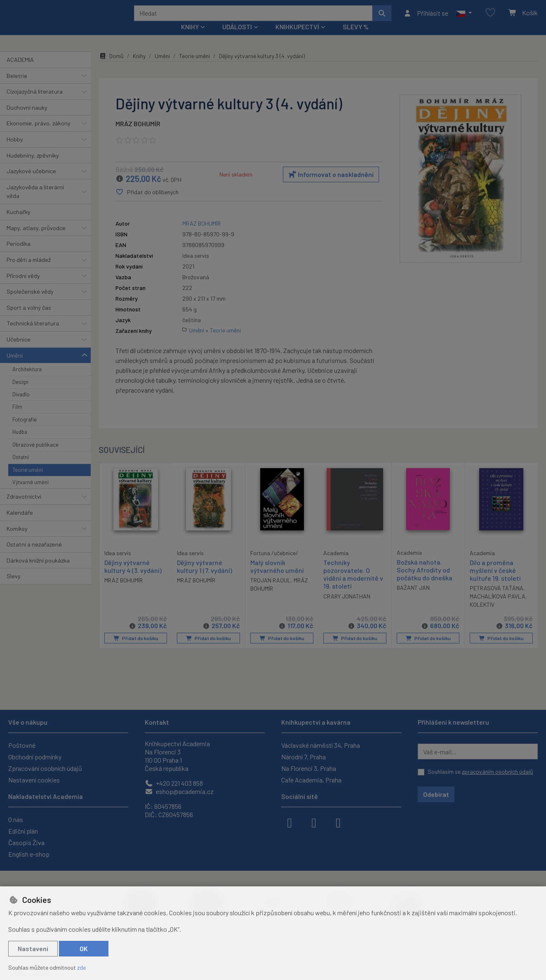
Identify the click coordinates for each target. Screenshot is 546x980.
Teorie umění (28, 481)
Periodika (19, 255)
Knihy (139, 67)
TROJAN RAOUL (271, 591)
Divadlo (21, 405)
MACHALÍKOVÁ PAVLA (498, 607)
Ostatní (21, 468)
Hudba (20, 443)
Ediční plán (23, 831)
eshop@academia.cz (179, 791)
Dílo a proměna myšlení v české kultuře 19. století (495, 581)
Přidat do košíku (135, 649)
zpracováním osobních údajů (498, 772)
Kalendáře (20, 524)
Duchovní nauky (27, 119)
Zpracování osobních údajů (45, 768)
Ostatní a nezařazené (34, 555)
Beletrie (17, 86)
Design (20, 393)
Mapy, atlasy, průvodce (36, 239)
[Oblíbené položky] (490, 18)
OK (84, 948)
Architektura (27, 380)
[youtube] (338, 822)
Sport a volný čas (29, 319)
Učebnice (19, 350)
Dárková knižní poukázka (38, 571)
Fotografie (25, 431)
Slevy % (356, 38)
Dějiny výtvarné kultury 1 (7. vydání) (205, 577)
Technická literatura (33, 334)
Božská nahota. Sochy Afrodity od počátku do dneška (425, 581)
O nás (16, 819)
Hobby (15, 150)
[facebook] (289, 822)
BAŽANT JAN (413, 599)
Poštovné (22, 745)
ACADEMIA (20, 71)
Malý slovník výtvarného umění (277, 577)
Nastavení (33, 948)
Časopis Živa (26, 842)
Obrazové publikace (35, 456)
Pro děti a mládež (29, 271)
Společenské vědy (30, 303)
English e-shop (29, 854)
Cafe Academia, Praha (311, 780)
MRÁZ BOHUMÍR (138, 135)
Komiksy (17, 539)
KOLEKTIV (482, 616)
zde (81, 967)
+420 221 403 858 (174, 783)
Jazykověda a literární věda (35, 203)
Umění (15, 366)
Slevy (14, 587)
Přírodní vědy (23, 286)
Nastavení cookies (34, 780)
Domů (111, 67)
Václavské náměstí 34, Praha (321, 745)
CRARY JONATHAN (347, 607)
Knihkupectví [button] (297, 38)
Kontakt (157, 722)
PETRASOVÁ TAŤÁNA (497, 599)
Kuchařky (19, 223)
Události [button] (237, 38)
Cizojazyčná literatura (35, 102)
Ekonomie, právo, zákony (39, 134)
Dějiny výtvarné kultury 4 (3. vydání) (133, 577)
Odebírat (436, 794)
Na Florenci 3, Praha (309, 768)
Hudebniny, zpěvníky (33, 166)
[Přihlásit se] (426, 19)
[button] (464, 19)
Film (17, 418)
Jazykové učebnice (31, 182)
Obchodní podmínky (35, 757)
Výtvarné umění (31, 493)
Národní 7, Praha (304, 757)
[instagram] (314, 822)
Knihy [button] (190, 38)
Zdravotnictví (24, 508)
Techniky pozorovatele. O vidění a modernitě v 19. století (353, 585)
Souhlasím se (480, 772)
